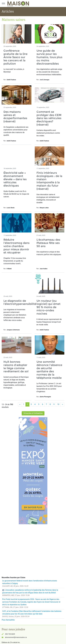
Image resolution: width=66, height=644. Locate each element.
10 (58, 404)
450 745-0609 (10, 634)
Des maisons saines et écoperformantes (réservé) (15, 117)
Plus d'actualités (8, 620)
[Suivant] (63, 404)
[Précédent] (20, 404)
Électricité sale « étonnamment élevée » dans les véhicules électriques (15, 179)
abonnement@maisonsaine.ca (16, 637)
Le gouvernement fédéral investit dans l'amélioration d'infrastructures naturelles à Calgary (30, 582)
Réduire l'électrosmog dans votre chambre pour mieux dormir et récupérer (16, 246)
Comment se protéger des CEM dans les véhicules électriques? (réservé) (49, 118)
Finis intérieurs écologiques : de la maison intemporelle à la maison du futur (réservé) (49, 181)
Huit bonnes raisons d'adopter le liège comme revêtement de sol (16, 367)
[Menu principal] (3, 3)
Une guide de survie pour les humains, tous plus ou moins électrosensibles (49, 57)
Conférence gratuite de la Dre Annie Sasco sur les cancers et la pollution (15, 57)
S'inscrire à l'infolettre (33, 413)
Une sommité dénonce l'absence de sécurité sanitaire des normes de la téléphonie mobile (49, 370)
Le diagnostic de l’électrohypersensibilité (20, 302)
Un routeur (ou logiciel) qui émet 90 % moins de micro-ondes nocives (48, 307)
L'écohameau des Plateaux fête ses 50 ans (48, 243)
